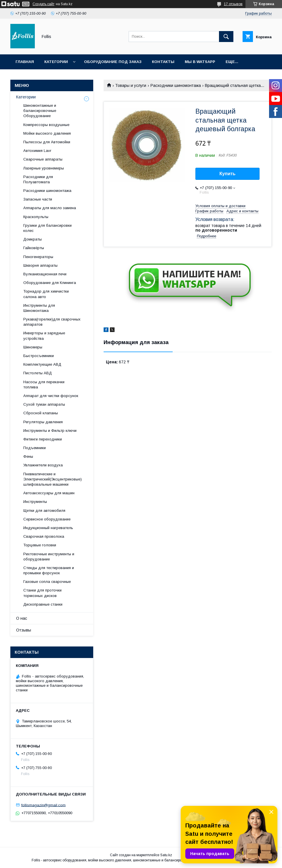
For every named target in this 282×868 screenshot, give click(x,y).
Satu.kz (166, 855)
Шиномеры (33, 347)
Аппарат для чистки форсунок (51, 396)
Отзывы (24, 630)
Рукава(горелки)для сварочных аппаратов (52, 322)
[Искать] (226, 37)
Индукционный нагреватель (48, 528)
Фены (28, 456)
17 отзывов (233, 4)
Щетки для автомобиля (44, 511)
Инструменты (35, 502)
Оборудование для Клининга (50, 283)
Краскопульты (36, 217)
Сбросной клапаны (41, 413)
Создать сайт (43, 4)
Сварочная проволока (44, 536)
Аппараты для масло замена (50, 208)
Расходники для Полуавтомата (38, 179)
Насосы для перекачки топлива (44, 385)
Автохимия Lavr (37, 151)
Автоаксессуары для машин (49, 493)
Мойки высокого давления (47, 133)
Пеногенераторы (38, 257)
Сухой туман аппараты (44, 404)
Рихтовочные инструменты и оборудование (49, 557)
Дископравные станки (43, 604)
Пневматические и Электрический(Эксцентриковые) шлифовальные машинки (53, 479)
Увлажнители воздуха (43, 465)
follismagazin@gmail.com (43, 805)
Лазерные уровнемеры (44, 168)
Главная (25, 62)
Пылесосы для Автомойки (47, 142)
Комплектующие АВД (42, 364)
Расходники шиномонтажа (176, 85)
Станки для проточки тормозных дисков (42, 593)
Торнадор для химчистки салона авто (46, 294)
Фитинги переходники (43, 439)
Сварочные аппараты (43, 159)
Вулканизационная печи (45, 274)
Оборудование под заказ (113, 62)
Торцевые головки (40, 545)
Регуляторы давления (43, 422)
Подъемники (35, 448)
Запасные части (38, 199)
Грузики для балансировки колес (47, 228)
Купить (228, 174)
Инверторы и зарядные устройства (44, 336)
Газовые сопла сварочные (47, 582)
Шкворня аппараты (40, 265)
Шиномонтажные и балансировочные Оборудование (40, 111)
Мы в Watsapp (200, 62)
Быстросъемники (39, 356)
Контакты (163, 62)
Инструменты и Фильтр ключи (50, 431)
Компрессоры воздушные (46, 125)
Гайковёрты (34, 248)
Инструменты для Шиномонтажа (39, 308)
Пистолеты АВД (38, 373)
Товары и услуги (131, 85)
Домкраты (33, 239)
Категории (56, 62)
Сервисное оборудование (47, 519)
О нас (22, 618)
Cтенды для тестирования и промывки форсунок (49, 570)
